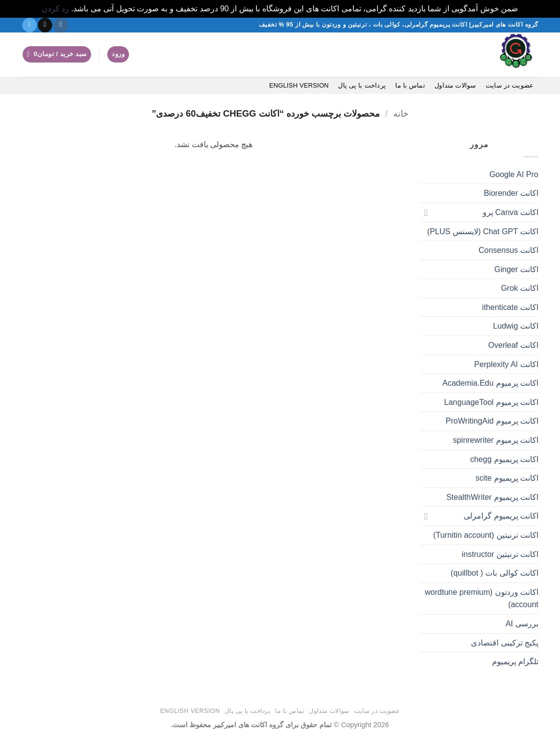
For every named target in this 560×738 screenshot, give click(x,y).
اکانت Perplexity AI (506, 364)
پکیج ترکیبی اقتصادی (505, 643)
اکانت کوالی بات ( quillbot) (495, 573)
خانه (401, 113)
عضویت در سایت (510, 85)
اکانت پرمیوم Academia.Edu (490, 383)
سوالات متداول (455, 85)
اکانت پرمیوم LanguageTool (491, 402)
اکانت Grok (520, 288)
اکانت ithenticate (510, 307)
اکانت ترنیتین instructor (500, 554)
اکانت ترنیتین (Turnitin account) (486, 535)
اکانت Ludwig (516, 326)
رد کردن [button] (55, 9)
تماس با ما (410, 85)
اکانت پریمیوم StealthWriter (492, 497)
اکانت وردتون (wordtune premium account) (482, 599)
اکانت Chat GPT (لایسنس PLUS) (483, 231)
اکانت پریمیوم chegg (504, 459)
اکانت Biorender (511, 193)
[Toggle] (426, 213)
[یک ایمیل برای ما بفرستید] (45, 25)
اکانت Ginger (516, 269)
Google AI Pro (514, 174)
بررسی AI (522, 624)
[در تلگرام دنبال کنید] (29, 25)
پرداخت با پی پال (362, 85)
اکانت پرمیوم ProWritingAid (492, 421)
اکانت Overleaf (513, 345)
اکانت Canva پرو (511, 212)
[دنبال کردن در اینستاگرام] (61, 25)
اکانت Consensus (509, 250)
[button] (118, 54)
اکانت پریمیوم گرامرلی (501, 516)
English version (299, 85)
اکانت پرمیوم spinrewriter (496, 440)
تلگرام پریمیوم (515, 661)
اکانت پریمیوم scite (507, 478)
